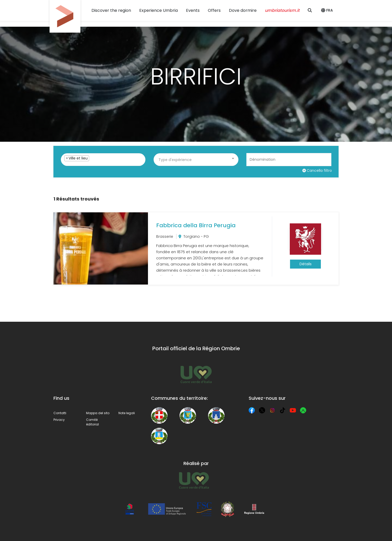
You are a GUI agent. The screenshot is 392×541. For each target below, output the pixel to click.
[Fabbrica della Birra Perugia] (196, 249)
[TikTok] (283, 410)
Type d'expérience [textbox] (175, 160)
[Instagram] (272, 410)
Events (193, 10)
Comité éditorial (92, 422)
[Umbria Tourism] (194, 480)
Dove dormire (243, 10)
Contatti (60, 413)
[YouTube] (293, 410)
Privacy (59, 420)
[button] (328, 11)
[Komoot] (303, 410)
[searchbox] (99, 165)
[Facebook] (252, 410)
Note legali (127, 413)
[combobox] (103, 160)
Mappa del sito (98, 413)
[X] (262, 410)
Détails (306, 264)
